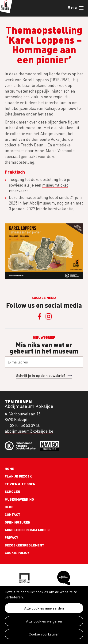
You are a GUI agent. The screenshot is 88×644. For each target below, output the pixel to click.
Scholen (12, 491)
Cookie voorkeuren (44, 634)
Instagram (49, 316)
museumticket (55, 185)
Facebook (39, 316)
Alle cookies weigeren (44, 621)
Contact (13, 514)
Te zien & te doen (20, 484)
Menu (81, 8)
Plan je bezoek (18, 476)
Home (9, 469)
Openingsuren (17, 522)
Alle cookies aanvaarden (44, 608)
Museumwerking (19, 499)
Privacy (11, 537)
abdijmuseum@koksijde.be (29, 431)
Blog (9, 507)
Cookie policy (17, 553)
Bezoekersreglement (25, 545)
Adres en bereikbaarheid (27, 530)
